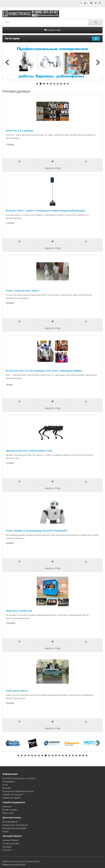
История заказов (11, 843)
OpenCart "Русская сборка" (28, 861)
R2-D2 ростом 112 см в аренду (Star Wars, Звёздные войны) (44, 370)
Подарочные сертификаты (15, 825)
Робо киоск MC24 (17, 691)
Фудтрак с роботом (19, 611)
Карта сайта (8, 813)
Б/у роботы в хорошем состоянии (19, 778)
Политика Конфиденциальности (18, 791)
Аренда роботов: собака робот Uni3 (29, 451)
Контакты (7, 807)
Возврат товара (10, 810)
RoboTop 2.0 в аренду (20, 130)
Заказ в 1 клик (53, 168)
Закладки (7, 847)
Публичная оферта (12, 798)
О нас (5, 785)
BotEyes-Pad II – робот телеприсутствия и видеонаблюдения (45, 210)
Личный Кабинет (11, 840)
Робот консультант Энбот (23, 290)
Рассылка (7, 850)
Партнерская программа (14, 828)
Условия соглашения (13, 795)
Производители (10, 822)
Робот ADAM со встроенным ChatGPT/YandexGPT (37, 531)
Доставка (7, 788)
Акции (5, 831)
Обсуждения (9, 782)
